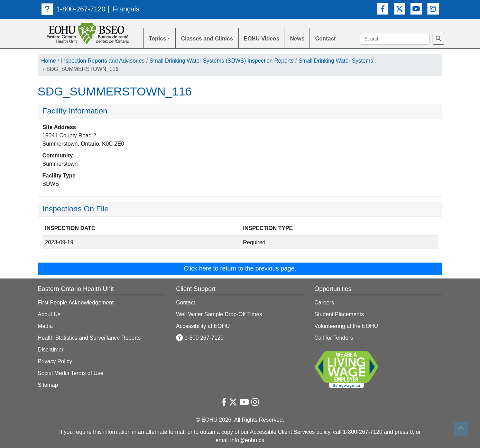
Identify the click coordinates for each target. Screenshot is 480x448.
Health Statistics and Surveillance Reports (89, 338)
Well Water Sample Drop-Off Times (219, 314)
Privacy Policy (55, 361)
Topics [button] (157, 39)
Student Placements (339, 314)
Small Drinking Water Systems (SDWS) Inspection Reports (222, 61)
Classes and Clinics (207, 39)
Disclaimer (51, 350)
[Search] (438, 39)
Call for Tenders (334, 338)
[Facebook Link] (383, 9)
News (297, 39)
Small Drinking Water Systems (336, 61)
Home (49, 61)
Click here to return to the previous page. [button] (240, 268)
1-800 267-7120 (200, 338)
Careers (324, 303)
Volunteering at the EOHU (346, 326)
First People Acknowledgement (76, 303)
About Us (49, 314)
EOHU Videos (262, 39)
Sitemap (48, 385)
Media (45, 326)
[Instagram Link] (433, 9)
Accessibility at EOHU (203, 326)
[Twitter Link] (400, 9)
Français (126, 9)
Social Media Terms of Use (71, 373)
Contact (325, 39)
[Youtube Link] (416, 9)
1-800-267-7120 (73, 9)
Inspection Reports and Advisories (103, 61)
